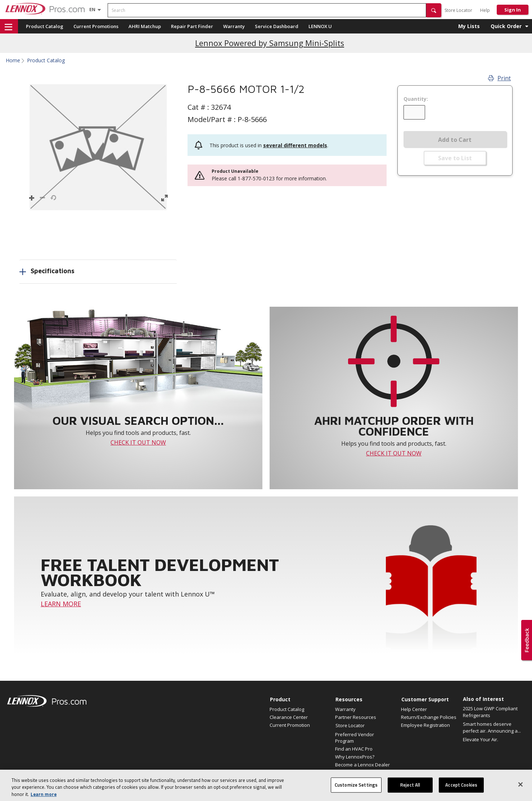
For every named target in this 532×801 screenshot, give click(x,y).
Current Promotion (290, 725)
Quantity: (416, 99)
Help (485, 10)
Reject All (410, 791)
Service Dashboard (277, 26)
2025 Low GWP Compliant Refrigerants (490, 712)
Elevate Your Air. (481, 739)
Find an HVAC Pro (354, 749)
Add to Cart (455, 140)
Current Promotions (96, 26)
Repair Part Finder (192, 26)
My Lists (469, 26)
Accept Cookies (461, 791)
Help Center (414, 709)
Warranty (234, 26)
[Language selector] (92, 9)
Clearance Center (289, 717)
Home (13, 60)
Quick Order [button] (506, 26)
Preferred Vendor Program (355, 738)
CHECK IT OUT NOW (138, 442)
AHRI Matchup (145, 26)
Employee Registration (425, 725)
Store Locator (458, 10)
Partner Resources (356, 717)
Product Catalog (45, 26)
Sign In (513, 10)
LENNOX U (320, 26)
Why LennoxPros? (355, 757)
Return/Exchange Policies (429, 717)
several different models (295, 145)
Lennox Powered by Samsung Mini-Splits (270, 43)
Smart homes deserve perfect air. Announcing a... (492, 728)
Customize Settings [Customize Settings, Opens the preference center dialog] (356, 791)
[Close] (520, 791)
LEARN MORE (61, 604)
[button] (434, 10)
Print (499, 78)
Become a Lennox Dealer (362, 765)
